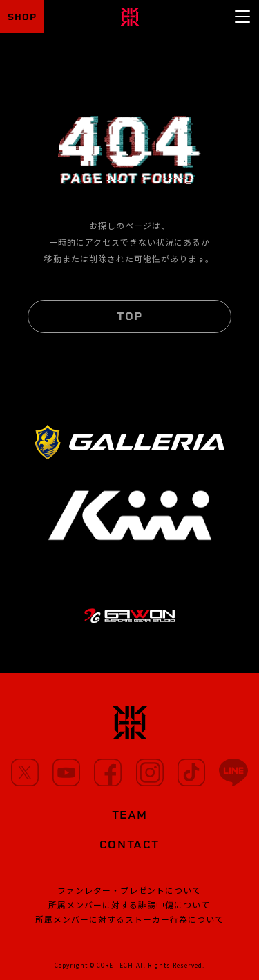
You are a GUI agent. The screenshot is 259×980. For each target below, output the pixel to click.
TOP (129, 316)
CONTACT (129, 844)
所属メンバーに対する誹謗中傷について (129, 904)
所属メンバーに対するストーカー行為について (129, 919)
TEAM (129, 815)
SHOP (22, 17)
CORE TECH (115, 965)
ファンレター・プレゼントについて (129, 890)
